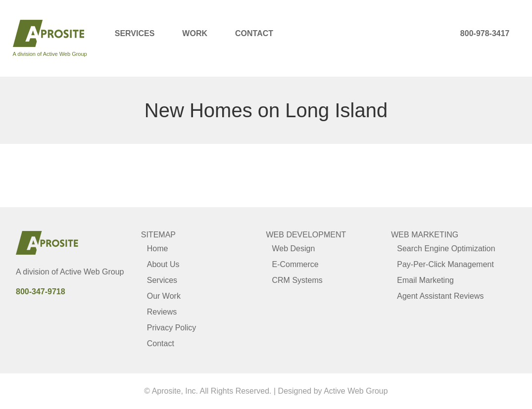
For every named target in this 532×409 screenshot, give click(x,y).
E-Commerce (295, 264)
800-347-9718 (41, 292)
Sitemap (158, 235)
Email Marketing (425, 280)
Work (195, 33)
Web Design (294, 249)
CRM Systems (297, 280)
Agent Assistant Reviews (440, 296)
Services (135, 33)
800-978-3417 (485, 33)
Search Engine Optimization (446, 249)
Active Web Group (92, 272)
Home (158, 249)
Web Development (306, 235)
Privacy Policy (172, 328)
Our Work (164, 296)
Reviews (162, 312)
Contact (254, 33)
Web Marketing (425, 235)
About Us (163, 264)
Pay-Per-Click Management (445, 264)
